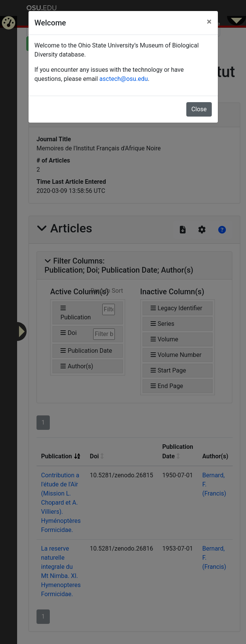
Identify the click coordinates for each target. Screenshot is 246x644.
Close (199, 109)
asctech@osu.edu (123, 79)
